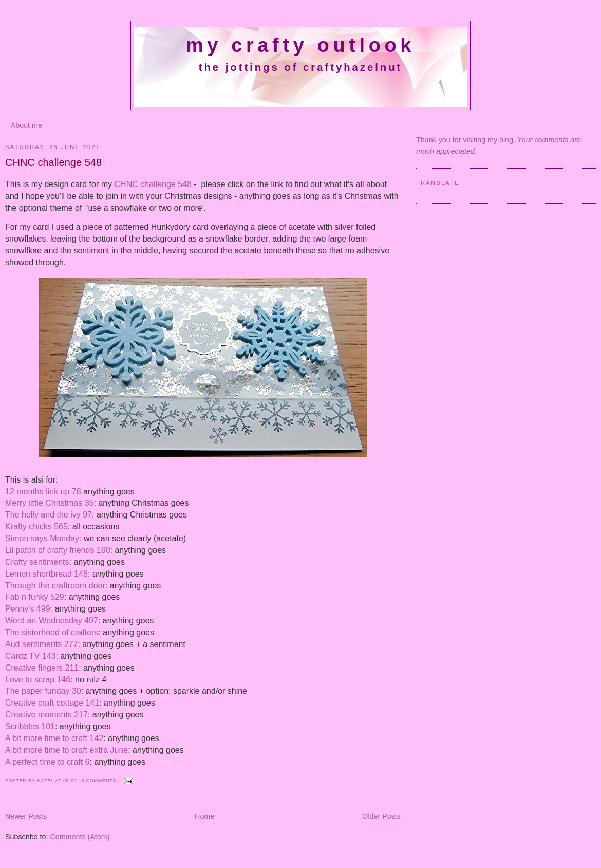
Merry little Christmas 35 (49, 503)
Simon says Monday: (43, 538)
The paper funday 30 (43, 691)
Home (204, 816)
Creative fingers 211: (43, 668)
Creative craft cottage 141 (52, 703)
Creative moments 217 (46, 715)
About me (26, 125)
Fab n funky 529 (35, 597)
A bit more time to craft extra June (67, 750)
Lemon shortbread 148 (46, 574)
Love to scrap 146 (38, 680)
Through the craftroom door (55, 586)
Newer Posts (26, 816)
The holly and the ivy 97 (49, 515)
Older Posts (381, 816)
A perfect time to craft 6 (48, 762)
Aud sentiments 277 (41, 644)
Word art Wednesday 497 (52, 621)
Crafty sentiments (37, 562)
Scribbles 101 (30, 726)
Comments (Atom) (80, 837)
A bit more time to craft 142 (54, 738)
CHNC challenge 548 (53, 162)
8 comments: (100, 781)
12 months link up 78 (44, 492)
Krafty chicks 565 (36, 527)
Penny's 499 (28, 609)
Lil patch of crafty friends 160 (58, 550)
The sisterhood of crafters (52, 632)
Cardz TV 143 (30, 656)
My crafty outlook (300, 45)
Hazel (46, 781)
